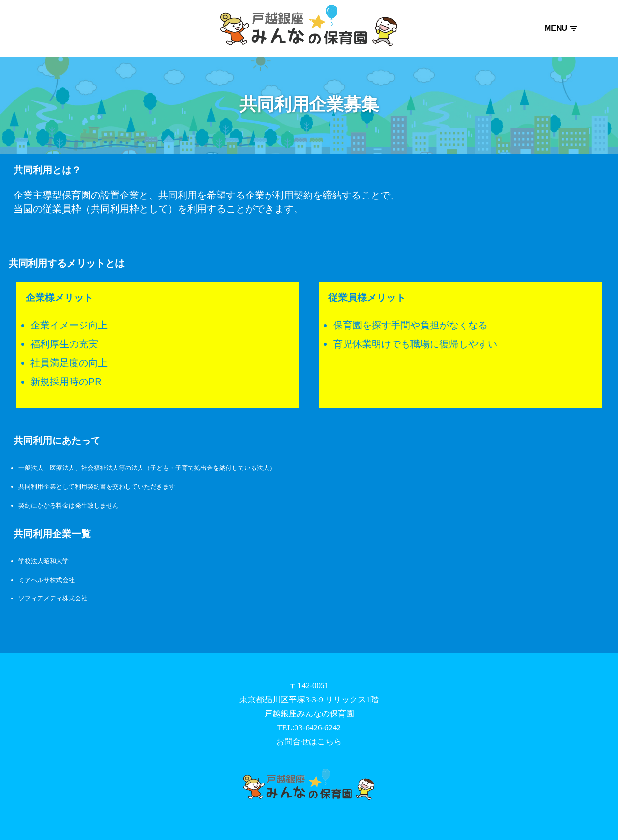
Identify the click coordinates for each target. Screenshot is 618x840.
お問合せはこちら (309, 742)
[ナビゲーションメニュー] (561, 28)
